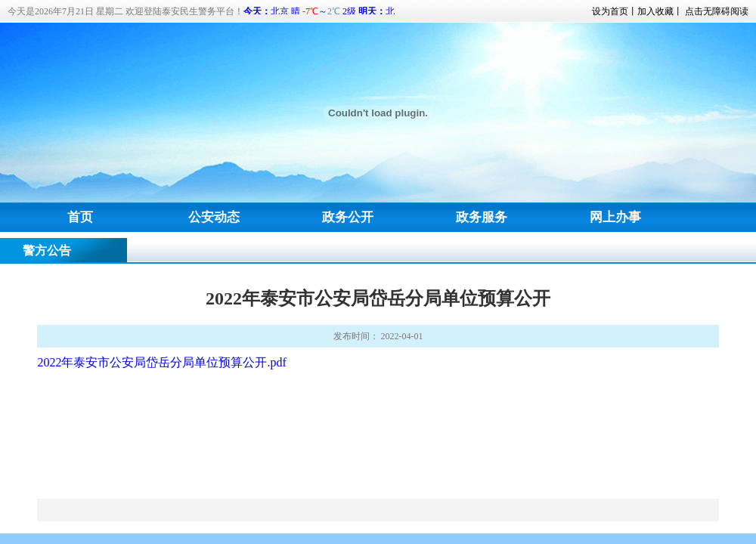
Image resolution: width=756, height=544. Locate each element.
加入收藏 (655, 11)
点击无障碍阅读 (717, 11)
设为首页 (610, 11)
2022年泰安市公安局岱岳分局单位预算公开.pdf (161, 362)
